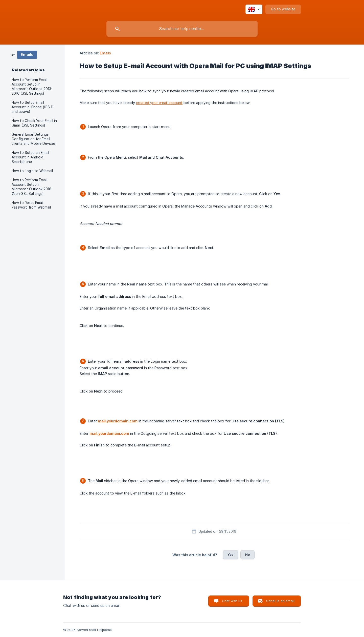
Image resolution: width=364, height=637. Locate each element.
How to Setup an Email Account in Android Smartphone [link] (30, 157)
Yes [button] (231, 554)
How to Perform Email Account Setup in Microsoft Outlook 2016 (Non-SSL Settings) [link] (31, 187)
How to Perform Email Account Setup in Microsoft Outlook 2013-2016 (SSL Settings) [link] (32, 87)
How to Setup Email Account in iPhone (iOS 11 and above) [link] (32, 107)
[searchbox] (182, 29)
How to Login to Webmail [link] (32, 171)
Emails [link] (105, 53)
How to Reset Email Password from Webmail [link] (31, 205)
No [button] (247, 554)
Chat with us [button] (232, 601)
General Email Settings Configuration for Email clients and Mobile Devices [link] (34, 139)
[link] (24, 54)
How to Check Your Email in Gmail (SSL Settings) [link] (34, 123)
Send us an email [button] (280, 601)
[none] (254, 9)
